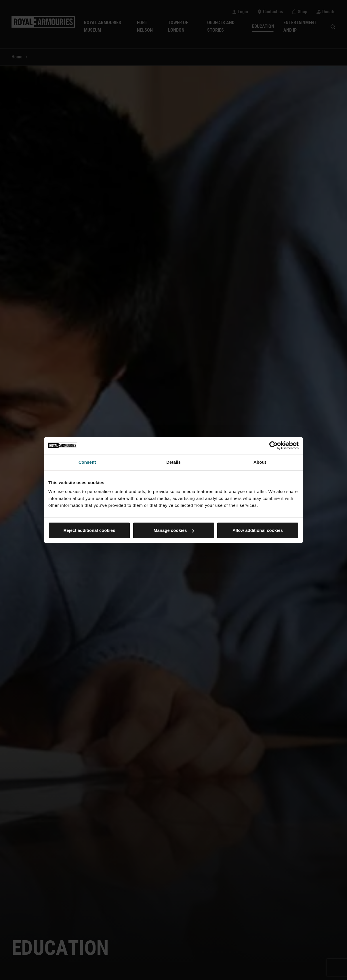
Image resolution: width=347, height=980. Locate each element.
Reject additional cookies (89, 530)
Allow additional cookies (258, 530)
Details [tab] (173, 462)
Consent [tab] (87, 462)
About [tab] (260, 462)
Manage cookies (174, 530)
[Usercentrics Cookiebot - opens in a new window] (273, 445)
